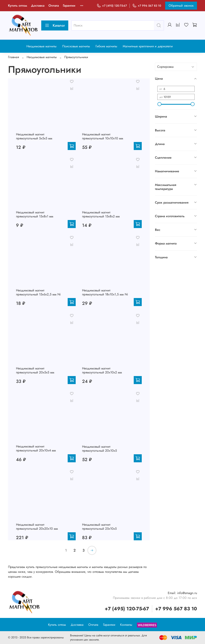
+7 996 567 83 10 (147, 6)
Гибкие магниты (106, 46)
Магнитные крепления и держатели (148, 46)
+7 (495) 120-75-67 (112, 6)
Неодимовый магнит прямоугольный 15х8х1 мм (35, 214)
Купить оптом (18, 6)
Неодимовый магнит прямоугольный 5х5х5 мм (34, 136)
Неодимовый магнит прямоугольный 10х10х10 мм (103, 136)
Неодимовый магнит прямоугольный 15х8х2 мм (101, 214)
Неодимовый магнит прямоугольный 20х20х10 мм (37, 527)
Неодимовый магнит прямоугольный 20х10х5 (99, 449)
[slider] (159, 104)
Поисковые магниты (76, 46)
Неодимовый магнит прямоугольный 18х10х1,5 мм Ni (105, 292)
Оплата (54, 6)
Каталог (55, 25)
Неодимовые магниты (41, 46)
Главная (14, 57)
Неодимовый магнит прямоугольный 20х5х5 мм (35, 370)
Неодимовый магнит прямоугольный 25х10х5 (99, 527)
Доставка (38, 6)
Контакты (126, 625)
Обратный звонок (181, 6)
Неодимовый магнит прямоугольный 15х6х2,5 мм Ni (38, 292)
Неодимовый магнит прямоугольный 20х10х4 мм (36, 448)
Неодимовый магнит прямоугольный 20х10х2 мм (102, 370)
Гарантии (69, 6)
